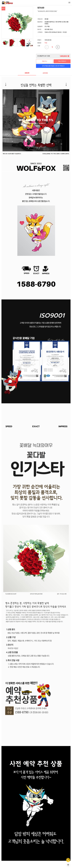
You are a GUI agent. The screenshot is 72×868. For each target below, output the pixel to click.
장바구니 (44, 61)
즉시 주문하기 (62, 61)
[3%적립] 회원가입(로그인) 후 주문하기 (53, 66)
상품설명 (27, 73)
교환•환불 (45, 73)
